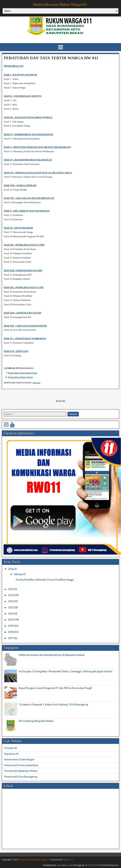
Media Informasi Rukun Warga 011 (60, 4)
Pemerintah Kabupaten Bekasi (21, 771)
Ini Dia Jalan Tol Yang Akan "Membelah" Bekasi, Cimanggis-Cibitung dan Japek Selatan (66, 671)
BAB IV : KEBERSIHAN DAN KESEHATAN (29, 134)
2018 (11, 632)
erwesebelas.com (65, 865)
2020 (11, 620)
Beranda (61, 401)
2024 (11, 595)
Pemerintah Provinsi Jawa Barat (21, 765)
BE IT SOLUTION (94, 865)
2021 (11, 614)
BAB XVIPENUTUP (16, 351)
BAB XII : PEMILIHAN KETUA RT (24, 287)
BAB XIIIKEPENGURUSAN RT (23, 313)
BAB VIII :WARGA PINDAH (20, 185)
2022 (11, 607)
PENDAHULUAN (14, 66)
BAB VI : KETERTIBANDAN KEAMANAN (28, 160)
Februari (19, 574)
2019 (11, 626)
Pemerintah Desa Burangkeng (21, 777)
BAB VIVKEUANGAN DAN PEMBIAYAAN (29, 198)
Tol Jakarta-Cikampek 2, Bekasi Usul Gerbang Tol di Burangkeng (53, 704)
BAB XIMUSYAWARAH (18, 228)
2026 (11, 569)
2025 (11, 589)
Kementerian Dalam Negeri (19, 759)
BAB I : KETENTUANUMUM (20, 75)
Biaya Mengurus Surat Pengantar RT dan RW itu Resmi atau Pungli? (56, 688)
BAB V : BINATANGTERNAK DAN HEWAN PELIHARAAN (37, 147)
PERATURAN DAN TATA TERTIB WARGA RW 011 (51, 58)
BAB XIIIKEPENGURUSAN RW (23, 270)
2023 (11, 601)
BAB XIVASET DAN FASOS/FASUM (25, 326)
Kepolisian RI (11, 754)
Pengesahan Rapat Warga (20, 377)
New (117, 865)
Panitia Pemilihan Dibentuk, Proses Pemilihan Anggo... (46, 580)
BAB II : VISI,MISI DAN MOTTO (23, 96)
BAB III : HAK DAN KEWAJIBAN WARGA (28, 117)
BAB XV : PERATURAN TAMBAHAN (25, 338)
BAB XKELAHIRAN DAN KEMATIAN (27, 211)
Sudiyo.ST (68, 860)
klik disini (37, 383)
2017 (11, 638)
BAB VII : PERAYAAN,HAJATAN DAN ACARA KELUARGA (38, 173)
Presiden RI (11, 748)
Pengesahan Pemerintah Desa (22, 373)
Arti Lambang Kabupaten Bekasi (36, 721)
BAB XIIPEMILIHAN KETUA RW (24, 245)
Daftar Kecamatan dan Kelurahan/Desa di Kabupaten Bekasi (52, 655)
